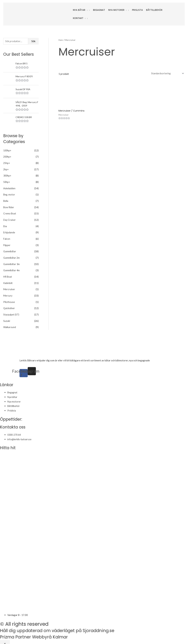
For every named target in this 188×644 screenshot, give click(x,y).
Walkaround (10, 323)
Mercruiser (9, 286)
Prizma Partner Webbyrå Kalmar (39, 633)
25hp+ (7, 163)
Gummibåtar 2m (12, 256)
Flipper (7, 243)
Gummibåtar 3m (12, 262)
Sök (33, 41)
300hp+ (8, 175)
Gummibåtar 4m (12, 268)
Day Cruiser (10, 219)
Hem (61, 40)
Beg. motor (9, 194)
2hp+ (6, 169)
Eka (5, 225)
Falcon (7, 237)
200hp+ (8, 157)
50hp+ (7, 182)
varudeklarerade (159, 356)
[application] (86, 10)
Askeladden (9, 188)
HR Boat (8, 274)
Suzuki (7, 317)
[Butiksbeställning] (166, 74)
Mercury (8, 293)
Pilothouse (9, 299)
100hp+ (8, 151)
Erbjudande (9, 231)
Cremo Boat (10, 212)
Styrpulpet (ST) (11, 311)
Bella (6, 200)
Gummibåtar (10, 249)
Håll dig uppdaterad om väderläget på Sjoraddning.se (66, 627)
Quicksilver (9, 305)
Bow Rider (9, 206)
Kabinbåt (8, 280)
